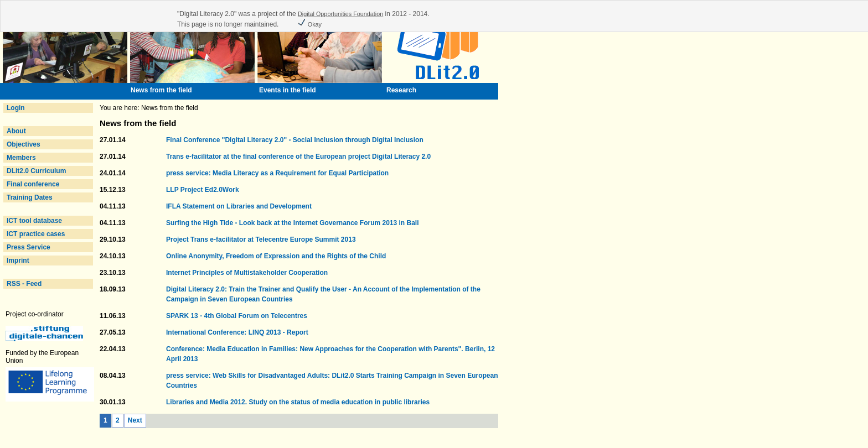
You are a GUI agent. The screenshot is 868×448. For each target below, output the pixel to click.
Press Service (29, 247)
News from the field (161, 90)
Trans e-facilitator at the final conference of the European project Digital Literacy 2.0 (298, 157)
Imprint (18, 261)
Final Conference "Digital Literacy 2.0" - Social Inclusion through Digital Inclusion (295, 140)
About (16, 131)
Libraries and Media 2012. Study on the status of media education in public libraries (298, 402)
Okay (309, 24)
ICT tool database (34, 221)
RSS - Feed (24, 284)
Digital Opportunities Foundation (340, 14)
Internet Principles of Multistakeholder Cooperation (247, 273)
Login (16, 108)
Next (135, 420)
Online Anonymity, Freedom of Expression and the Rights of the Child (276, 256)
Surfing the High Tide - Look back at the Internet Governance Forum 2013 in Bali (293, 223)
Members (21, 158)
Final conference (33, 184)
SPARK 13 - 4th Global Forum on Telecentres (237, 316)
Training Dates (30, 197)
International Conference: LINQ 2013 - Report (237, 332)
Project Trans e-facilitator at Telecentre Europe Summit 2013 (261, 239)
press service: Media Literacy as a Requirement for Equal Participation (277, 173)
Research (401, 90)
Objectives (24, 144)
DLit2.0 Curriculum (36, 171)
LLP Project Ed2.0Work (203, 190)
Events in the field (288, 90)
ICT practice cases (36, 234)
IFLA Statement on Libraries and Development (239, 206)
